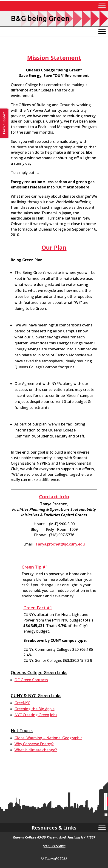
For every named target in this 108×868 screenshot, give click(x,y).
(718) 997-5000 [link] (54, 846)
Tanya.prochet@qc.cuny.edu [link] (60, 544)
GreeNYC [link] (22, 703)
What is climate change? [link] (36, 750)
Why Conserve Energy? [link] (34, 744)
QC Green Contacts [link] (31, 680)
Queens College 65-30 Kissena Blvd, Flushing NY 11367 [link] (54, 837)
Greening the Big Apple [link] (34, 709)
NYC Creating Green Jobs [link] (36, 715)
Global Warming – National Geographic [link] (48, 738)
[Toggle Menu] (102, 6)
